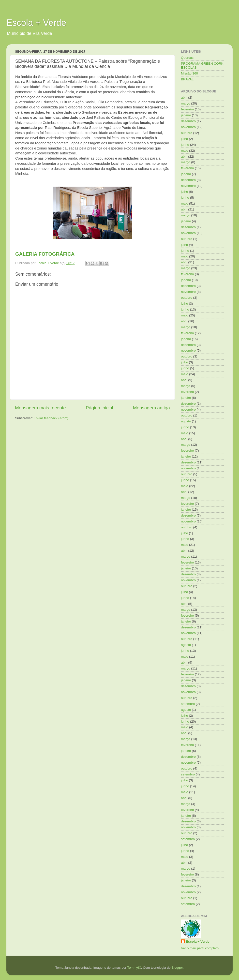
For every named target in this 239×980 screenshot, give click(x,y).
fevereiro (187, 109)
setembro (188, 704)
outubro (187, 133)
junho (185, 145)
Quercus (187, 58)
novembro (188, 127)
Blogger (177, 968)
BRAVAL (187, 79)
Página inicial (99, 408)
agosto (186, 421)
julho (185, 139)
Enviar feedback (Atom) (51, 418)
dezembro (188, 121)
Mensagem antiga (151, 408)
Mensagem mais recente (40, 408)
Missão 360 (189, 73)
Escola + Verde (36, 23)
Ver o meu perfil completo (200, 948)
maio (185, 151)
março (186, 103)
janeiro (186, 115)
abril (184, 97)
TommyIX (134, 968)
